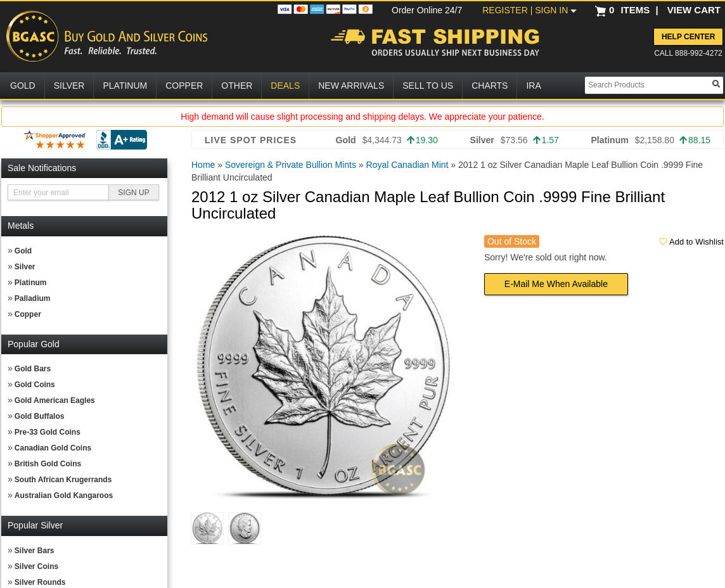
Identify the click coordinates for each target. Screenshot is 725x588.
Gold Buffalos (40, 416)
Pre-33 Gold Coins (48, 432)
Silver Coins (36, 566)
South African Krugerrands (63, 480)
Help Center (688, 37)
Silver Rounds (40, 582)
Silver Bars (35, 551)
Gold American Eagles (55, 400)
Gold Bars (33, 369)
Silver (25, 267)
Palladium (33, 298)
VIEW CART (694, 10)
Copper (28, 314)
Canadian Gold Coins (53, 448)
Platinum (31, 283)
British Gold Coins (48, 464)
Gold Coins (35, 385)
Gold (23, 251)
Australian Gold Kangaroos (64, 495)
